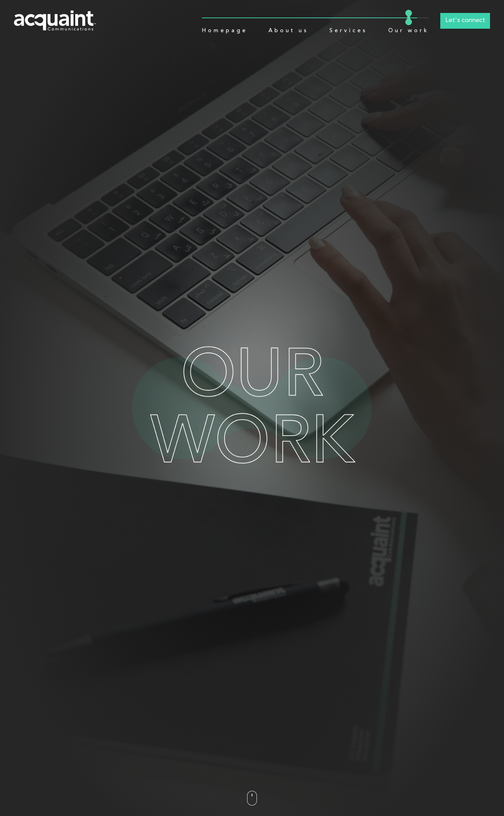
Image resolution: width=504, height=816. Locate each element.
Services (348, 30)
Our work (408, 30)
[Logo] (55, 20)
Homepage (225, 30)
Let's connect (465, 20)
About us (288, 30)
